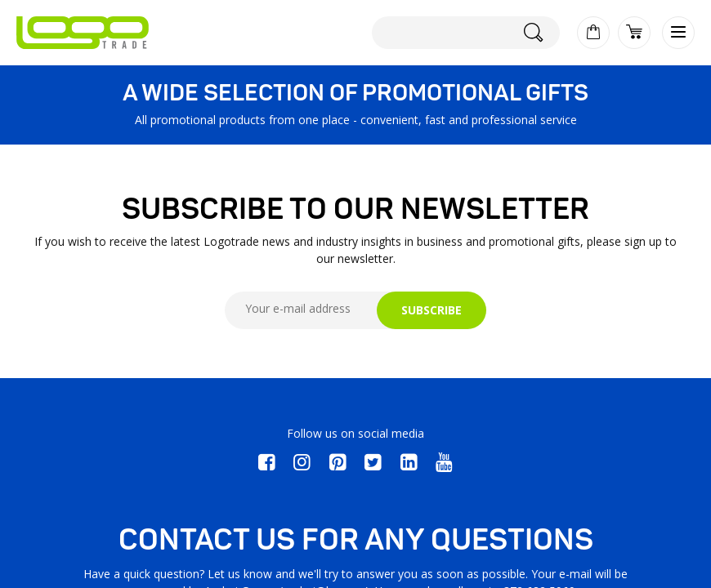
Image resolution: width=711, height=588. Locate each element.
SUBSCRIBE (432, 310)
